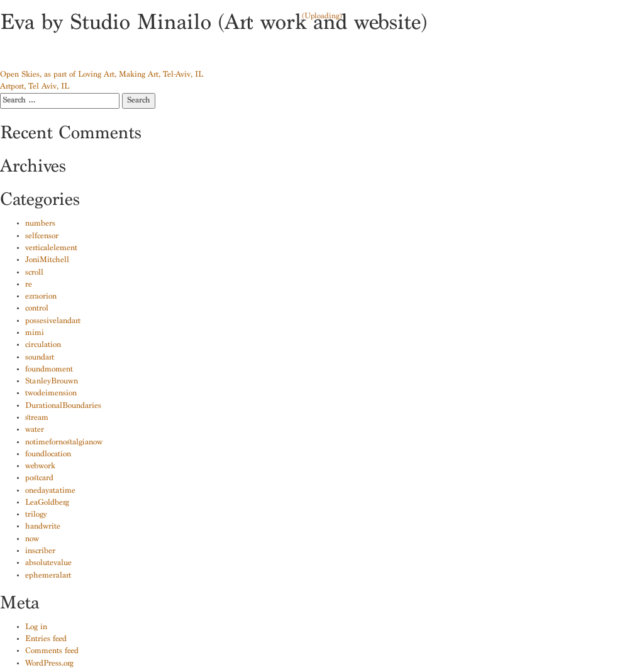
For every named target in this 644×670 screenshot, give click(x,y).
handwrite (43, 527)
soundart (40, 358)
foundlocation (48, 455)
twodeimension (51, 394)
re (29, 285)
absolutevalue (48, 563)
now (32, 540)
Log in (36, 628)
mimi (35, 333)
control (37, 309)
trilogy (36, 515)
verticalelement (51, 249)
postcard (39, 479)
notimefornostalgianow (64, 443)
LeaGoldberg (47, 503)
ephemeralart (48, 576)
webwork (40, 467)
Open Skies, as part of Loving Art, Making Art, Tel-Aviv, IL (102, 75)
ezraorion (41, 297)
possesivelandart (53, 321)
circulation (43, 345)
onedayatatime (50, 491)
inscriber (40, 552)
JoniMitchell (47, 261)
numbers (40, 224)
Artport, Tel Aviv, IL (35, 87)
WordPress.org (49, 664)
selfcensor (42, 237)
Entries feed (46, 640)
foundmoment (49, 370)
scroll (34, 273)
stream (37, 418)
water (35, 430)
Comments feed (52, 651)
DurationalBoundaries (63, 406)
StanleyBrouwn (52, 382)
